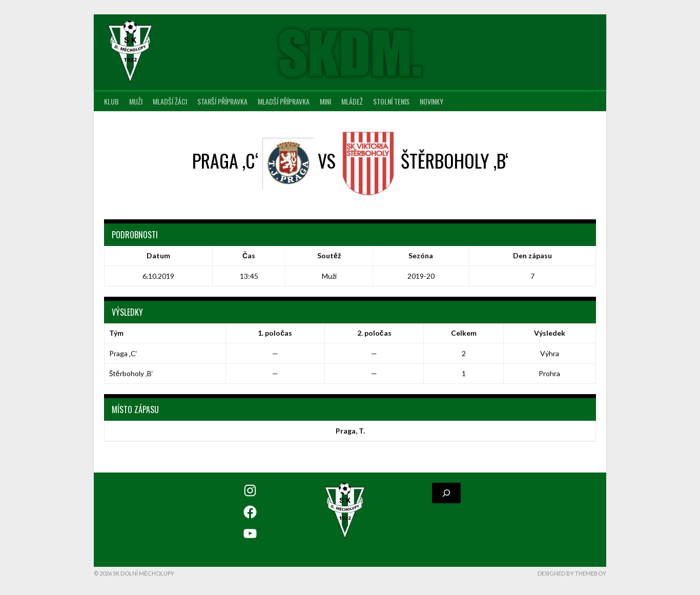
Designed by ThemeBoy (572, 573)
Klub (111, 101)
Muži (136, 101)
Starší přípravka (222, 101)
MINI (325, 101)
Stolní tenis (391, 101)
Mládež (352, 101)
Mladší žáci (170, 101)
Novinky (431, 101)
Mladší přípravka (284, 101)
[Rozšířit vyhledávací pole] (446, 493)
